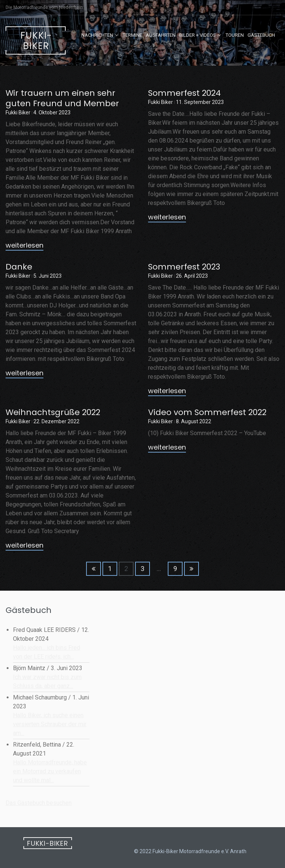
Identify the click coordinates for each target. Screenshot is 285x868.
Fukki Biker (18, 112)
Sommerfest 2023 (184, 267)
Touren (235, 35)
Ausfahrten (161, 35)
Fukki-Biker (36, 41)
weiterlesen (24, 246)
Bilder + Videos (198, 35)
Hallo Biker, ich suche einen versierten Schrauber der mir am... (50, 724)
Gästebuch (261, 35)
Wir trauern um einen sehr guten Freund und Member (62, 98)
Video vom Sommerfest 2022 (207, 412)
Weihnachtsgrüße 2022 (53, 412)
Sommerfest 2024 (184, 93)
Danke (19, 267)
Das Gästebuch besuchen (39, 803)
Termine (132, 35)
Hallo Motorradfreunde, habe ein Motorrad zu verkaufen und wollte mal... (50, 771)
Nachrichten (97, 35)
